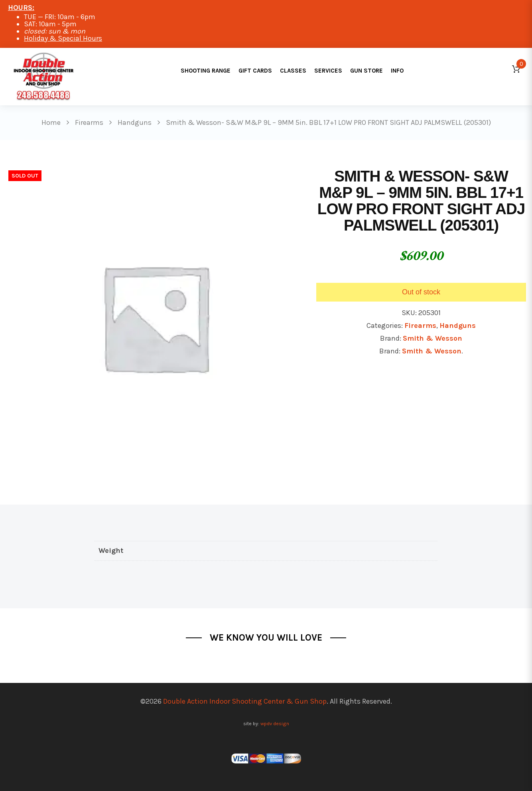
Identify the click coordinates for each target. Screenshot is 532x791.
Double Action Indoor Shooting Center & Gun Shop (245, 701)
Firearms (420, 325)
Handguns (458, 325)
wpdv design (275, 723)
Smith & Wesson (432, 338)
